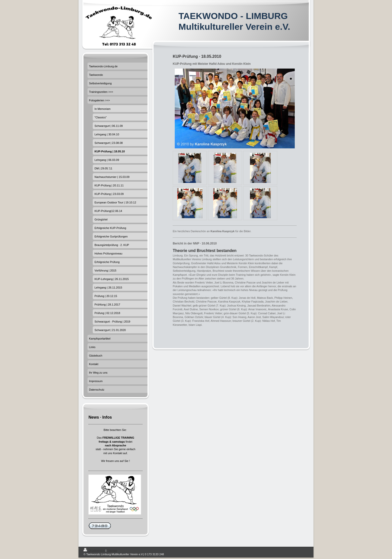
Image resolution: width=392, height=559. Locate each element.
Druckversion (94, 550)
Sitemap (112, 550)
